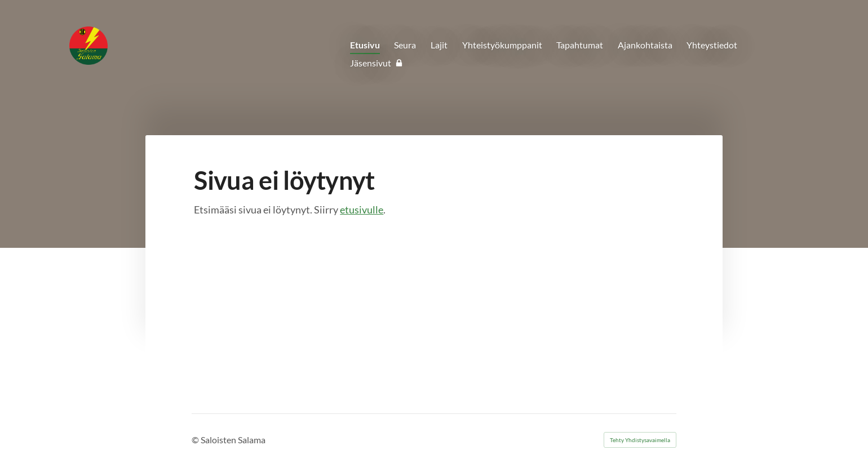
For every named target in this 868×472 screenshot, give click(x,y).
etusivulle (362, 210)
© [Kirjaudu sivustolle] (196, 440)
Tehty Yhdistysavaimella (640, 440)
